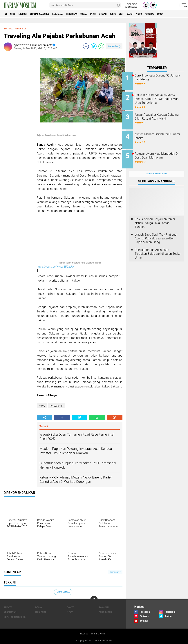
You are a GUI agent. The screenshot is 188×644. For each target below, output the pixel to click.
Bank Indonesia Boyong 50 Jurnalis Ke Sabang (159, 77)
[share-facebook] (86, 46)
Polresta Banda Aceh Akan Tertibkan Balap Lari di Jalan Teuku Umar (158, 248)
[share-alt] (45, 417)
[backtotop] (94, 599)
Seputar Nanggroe (48, 14)
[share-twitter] (94, 46)
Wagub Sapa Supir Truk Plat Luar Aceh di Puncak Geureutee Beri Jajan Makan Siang (156, 233)
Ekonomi (28, 14)
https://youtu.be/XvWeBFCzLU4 (56, 266)
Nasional (41, 612)
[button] (39, 271)
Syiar (114, 14)
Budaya (8, 607)
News (15, 14)
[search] (85, 5)
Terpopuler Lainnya (157, 168)
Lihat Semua (63, 592)
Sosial (102, 14)
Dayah (160, 14)
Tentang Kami (99, 634)
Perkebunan (23, 29)
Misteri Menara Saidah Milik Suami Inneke (160, 133)
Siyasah (126, 14)
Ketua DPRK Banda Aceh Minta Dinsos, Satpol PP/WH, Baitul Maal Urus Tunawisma (161, 98)
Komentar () (114, 46)
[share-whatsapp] (101, 46)
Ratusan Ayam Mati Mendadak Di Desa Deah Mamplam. (158, 154)
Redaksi (84, 634)
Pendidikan (87, 14)
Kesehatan (70, 14)
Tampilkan (115, 572)
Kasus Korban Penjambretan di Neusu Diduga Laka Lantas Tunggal (155, 217)
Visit (150, 14)
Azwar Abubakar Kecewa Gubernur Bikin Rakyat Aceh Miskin (160, 116)
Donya (139, 14)
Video (171, 14)
